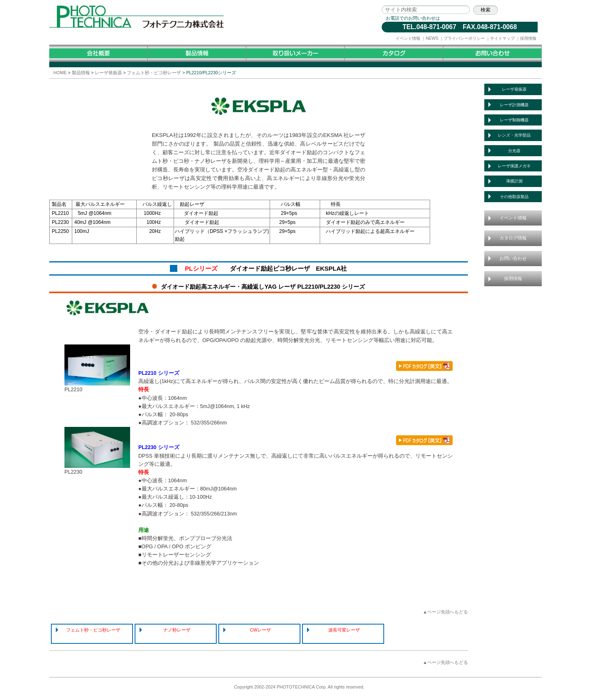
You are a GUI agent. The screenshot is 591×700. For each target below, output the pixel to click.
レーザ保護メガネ (514, 166)
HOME (60, 73)
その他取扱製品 (514, 197)
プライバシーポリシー (464, 38)
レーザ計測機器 (514, 105)
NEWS (432, 38)
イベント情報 (408, 38)
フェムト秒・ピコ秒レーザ (154, 73)
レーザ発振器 (108, 73)
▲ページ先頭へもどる (445, 612)
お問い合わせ (513, 258)
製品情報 (81, 73)
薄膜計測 (514, 181)
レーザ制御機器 (514, 120)
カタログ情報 (513, 238)
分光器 (514, 151)
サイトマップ (502, 38)
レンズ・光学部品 (514, 135)
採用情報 (528, 38)
